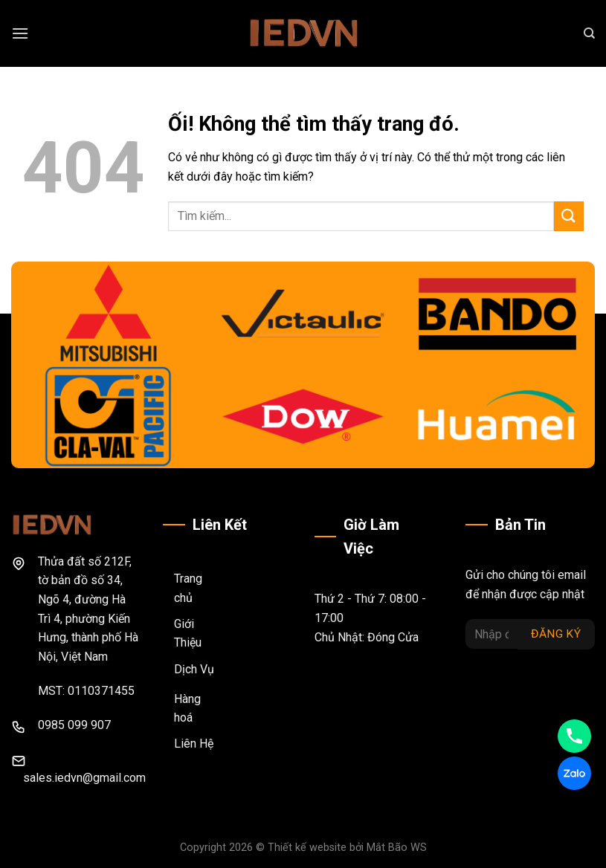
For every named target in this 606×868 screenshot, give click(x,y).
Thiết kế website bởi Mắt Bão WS (347, 848)
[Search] (589, 33)
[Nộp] (569, 216)
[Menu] (20, 33)
